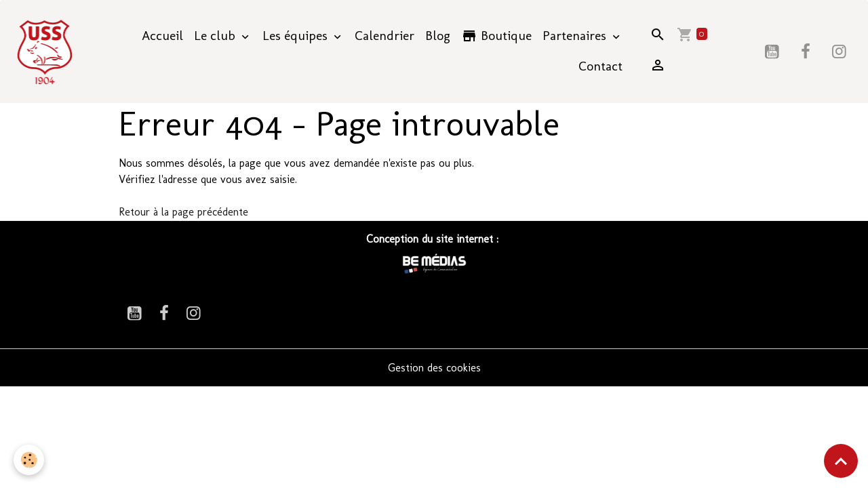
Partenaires (576, 36)
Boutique (496, 36)
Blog (438, 36)
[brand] (47, 52)
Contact (600, 66)
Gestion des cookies (434, 368)
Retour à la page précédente (183, 212)
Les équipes (297, 36)
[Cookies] (29, 460)
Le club (216, 36)
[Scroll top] (841, 461)
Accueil (162, 36)
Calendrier (384, 36)
